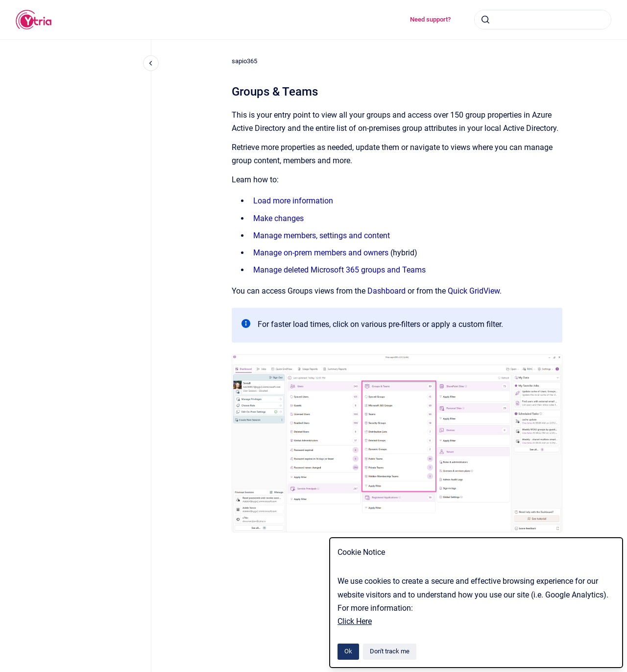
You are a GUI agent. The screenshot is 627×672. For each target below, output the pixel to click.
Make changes (278, 218)
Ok (348, 651)
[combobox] (543, 20)
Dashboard (386, 291)
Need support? (430, 19)
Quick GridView (474, 291)
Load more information (293, 201)
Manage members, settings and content (322, 236)
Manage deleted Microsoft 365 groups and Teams (339, 270)
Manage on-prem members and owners (321, 253)
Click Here (355, 621)
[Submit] (485, 20)
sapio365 (244, 61)
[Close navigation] (151, 63)
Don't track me (390, 651)
